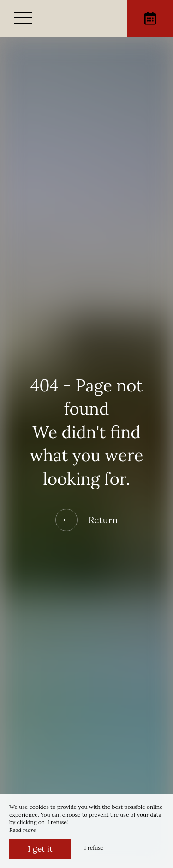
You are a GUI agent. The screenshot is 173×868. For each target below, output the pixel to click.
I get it (40, 849)
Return (87, 520)
